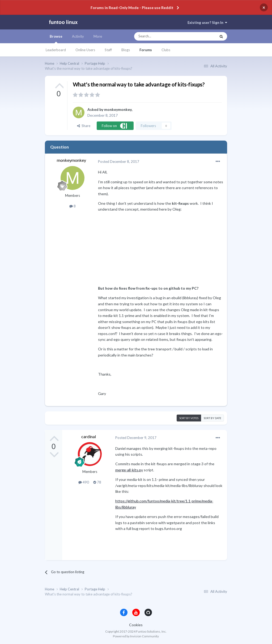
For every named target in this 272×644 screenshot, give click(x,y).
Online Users (85, 50)
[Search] (165, 36)
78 (97, 482)
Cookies (136, 625)
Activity (78, 36)
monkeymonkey (118, 109)
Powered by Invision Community (136, 636)
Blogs (126, 50)
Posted (119, 162)
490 (84, 482)
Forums (146, 50)
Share (84, 126)
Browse (56, 39)
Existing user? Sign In (207, 23)
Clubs (166, 50)
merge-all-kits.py (129, 470)
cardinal (89, 436)
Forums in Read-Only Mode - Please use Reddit (132, 8)
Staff (108, 50)
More (98, 36)
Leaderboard (56, 50)
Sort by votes (189, 418)
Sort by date (212, 418)
